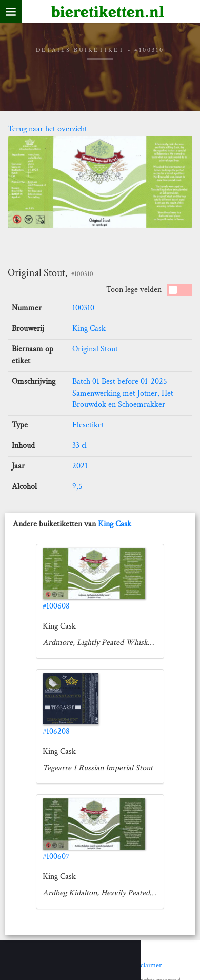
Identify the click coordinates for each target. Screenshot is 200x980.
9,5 (77, 487)
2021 (80, 466)
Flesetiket (88, 425)
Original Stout (95, 349)
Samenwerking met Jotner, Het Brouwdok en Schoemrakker (123, 399)
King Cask (89, 329)
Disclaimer (146, 965)
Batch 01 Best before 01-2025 (120, 381)
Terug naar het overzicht (47, 129)
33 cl (79, 446)
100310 (83, 308)
